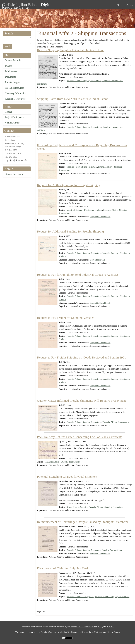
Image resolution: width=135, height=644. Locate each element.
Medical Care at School (112, 550)
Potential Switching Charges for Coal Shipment (67, 477)
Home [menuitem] (120, 5)
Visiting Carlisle (13, 123)
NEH (100, 627)
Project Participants (14, 117)
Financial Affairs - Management (116, 422)
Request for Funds (98, 260)
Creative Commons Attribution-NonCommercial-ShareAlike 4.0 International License (77, 632)
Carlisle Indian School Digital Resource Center (27, 5)
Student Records (13, 60)
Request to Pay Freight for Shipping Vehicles (66, 318)
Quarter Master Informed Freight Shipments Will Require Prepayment (81, 401)
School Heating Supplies (77, 507)
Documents (10, 77)
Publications (11, 71)
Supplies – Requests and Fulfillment (82, 167)
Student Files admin (15, 174)
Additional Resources (15, 99)
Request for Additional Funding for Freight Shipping (70, 231)
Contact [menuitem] (130, 5)
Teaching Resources (15, 88)
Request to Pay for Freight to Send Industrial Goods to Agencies (78, 275)
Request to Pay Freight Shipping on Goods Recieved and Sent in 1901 (81, 357)
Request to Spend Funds (100, 217)
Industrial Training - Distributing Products (84, 210)
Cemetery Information (16, 93)
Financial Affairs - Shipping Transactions (84, 81)
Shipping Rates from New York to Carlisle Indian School (73, 99)
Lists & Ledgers (13, 82)
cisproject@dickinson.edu (16, 160)
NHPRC (110, 627)
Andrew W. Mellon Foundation (84, 627)
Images (8, 66)
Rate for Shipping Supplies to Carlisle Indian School (70, 50)
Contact (9, 112)
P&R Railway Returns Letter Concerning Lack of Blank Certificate (80, 437)
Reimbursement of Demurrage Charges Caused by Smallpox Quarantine (83, 522)
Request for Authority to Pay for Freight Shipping (69, 185)
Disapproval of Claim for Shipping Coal (62, 568)
